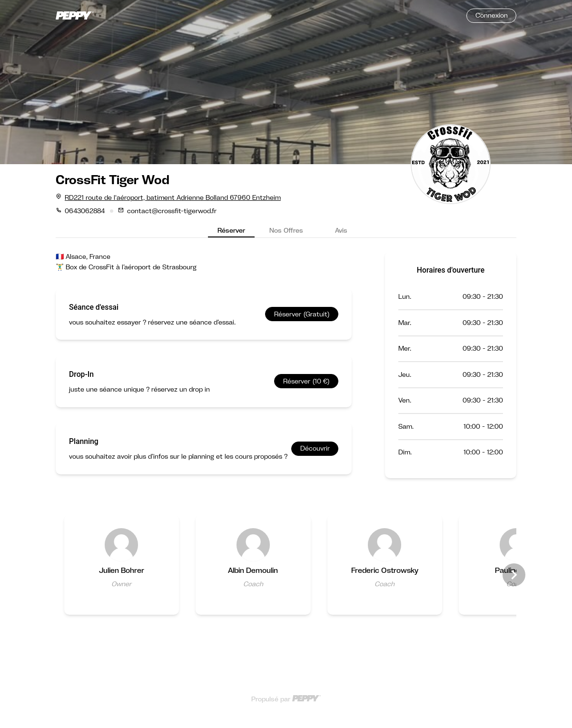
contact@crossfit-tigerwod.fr (172, 211)
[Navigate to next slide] (514, 575)
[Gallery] (286, 575)
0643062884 (85, 211)
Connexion (492, 15)
